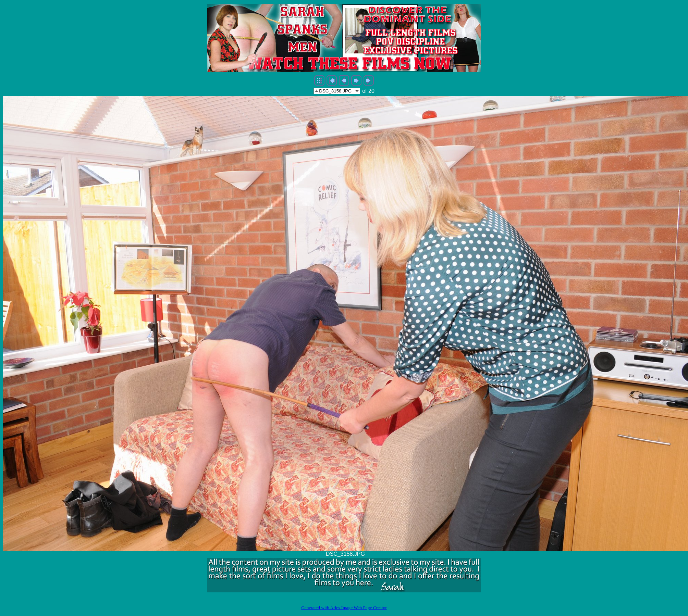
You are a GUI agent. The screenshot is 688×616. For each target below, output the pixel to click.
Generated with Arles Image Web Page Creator (344, 608)
